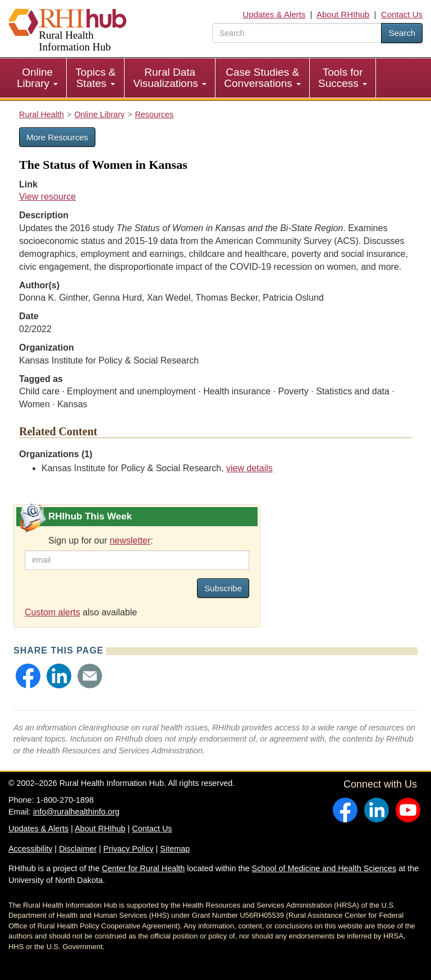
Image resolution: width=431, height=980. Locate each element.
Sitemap (175, 849)
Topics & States (95, 78)
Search (402, 33)
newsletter (130, 540)
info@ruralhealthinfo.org (76, 812)
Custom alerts (52, 612)
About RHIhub (343, 14)
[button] (28, 676)
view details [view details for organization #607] (249, 468)
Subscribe (223, 588)
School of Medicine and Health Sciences (324, 868)
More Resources (57, 137)
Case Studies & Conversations (262, 78)
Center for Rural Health (143, 868)
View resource (47, 197)
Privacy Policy (129, 849)
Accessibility (30, 849)
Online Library (37, 78)
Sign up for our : (101, 540)
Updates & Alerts (274, 14)
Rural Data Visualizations (170, 78)
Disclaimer (78, 849)
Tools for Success (343, 78)
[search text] (297, 33)
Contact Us (402, 14)
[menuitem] (38, 78)
